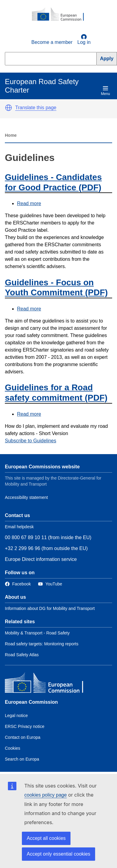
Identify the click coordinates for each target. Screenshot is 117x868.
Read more (29, 203)
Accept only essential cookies (58, 854)
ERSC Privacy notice (25, 726)
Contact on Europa (23, 737)
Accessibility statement (26, 497)
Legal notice (16, 716)
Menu (105, 91)
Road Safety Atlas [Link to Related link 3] (22, 655)
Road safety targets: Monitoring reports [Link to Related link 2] (42, 644)
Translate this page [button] (36, 108)
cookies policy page (46, 795)
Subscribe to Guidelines (31, 441)
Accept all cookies (46, 838)
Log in (84, 39)
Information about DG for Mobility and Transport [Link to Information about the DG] (50, 608)
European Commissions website (42, 467)
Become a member (52, 42)
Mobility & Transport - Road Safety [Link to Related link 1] (37, 633)
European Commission (31, 702)
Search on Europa (22, 759)
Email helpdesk (19, 527)
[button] (9, 108)
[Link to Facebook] (18, 584)
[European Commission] (61, 15)
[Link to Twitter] (50, 584)
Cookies (13, 748)
